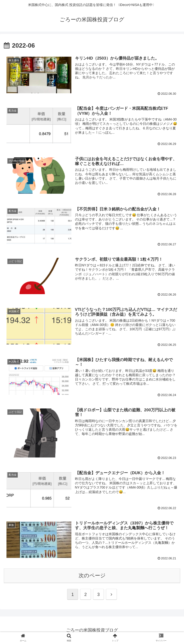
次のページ (92, 575)
